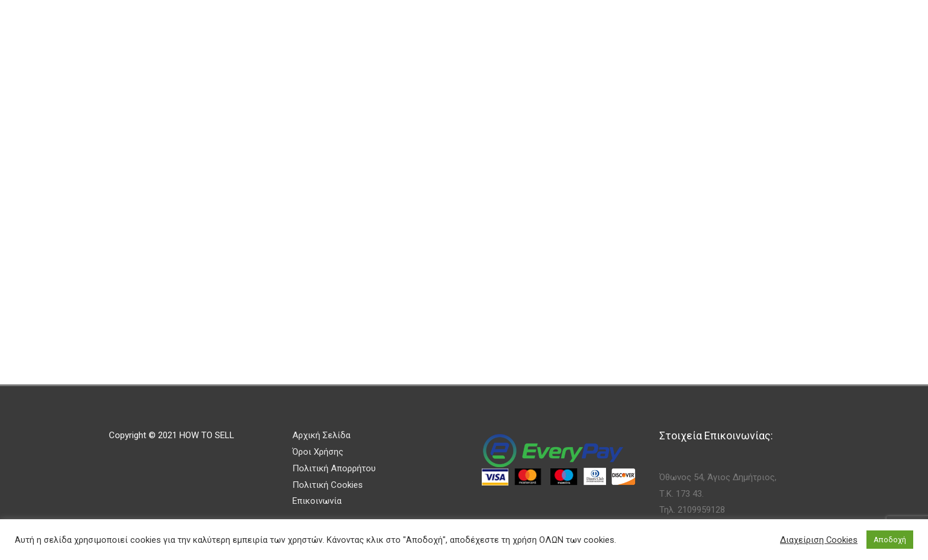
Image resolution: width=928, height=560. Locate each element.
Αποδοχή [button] (890, 540)
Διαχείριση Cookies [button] (819, 540)
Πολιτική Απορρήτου (334, 468)
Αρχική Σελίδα (321, 435)
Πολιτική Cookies (328, 485)
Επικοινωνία (317, 501)
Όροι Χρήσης (318, 452)
